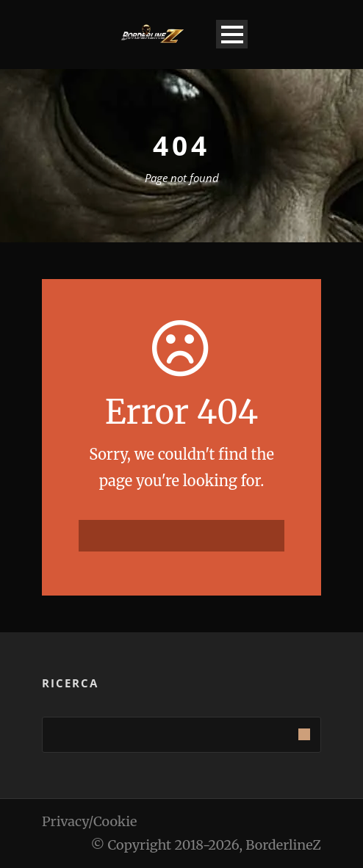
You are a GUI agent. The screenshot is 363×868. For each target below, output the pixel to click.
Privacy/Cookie (89, 821)
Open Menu (232, 34)
